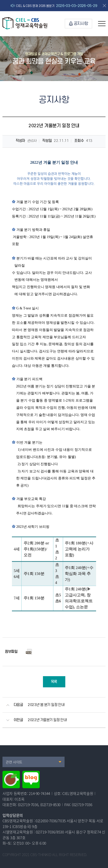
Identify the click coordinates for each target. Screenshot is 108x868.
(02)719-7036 (28, 805)
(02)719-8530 (51, 805)
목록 (54, 682)
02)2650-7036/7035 (51, 821)
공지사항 (78, 24)
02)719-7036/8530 (50, 832)
